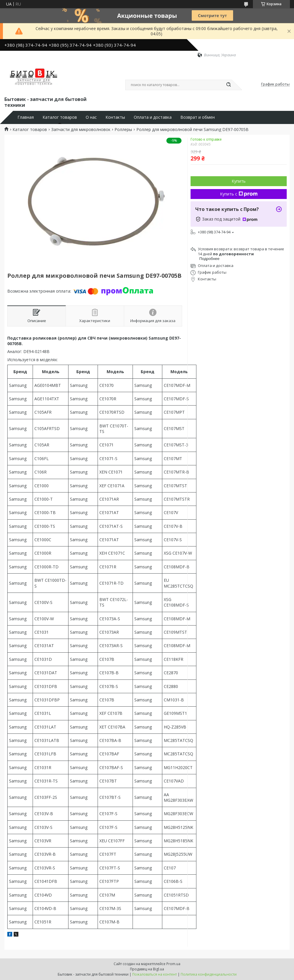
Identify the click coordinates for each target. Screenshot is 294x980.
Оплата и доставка (153, 117)
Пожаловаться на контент (155, 974)
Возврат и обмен (198, 117)
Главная (26, 117)
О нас (91, 117)
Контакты (115, 117)
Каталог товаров (60, 117)
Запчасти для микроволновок (81, 130)
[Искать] (229, 85)
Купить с (239, 194)
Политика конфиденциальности (209, 974)
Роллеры (123, 130)
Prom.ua (173, 964)
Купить (239, 181)
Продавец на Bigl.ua (147, 969)
